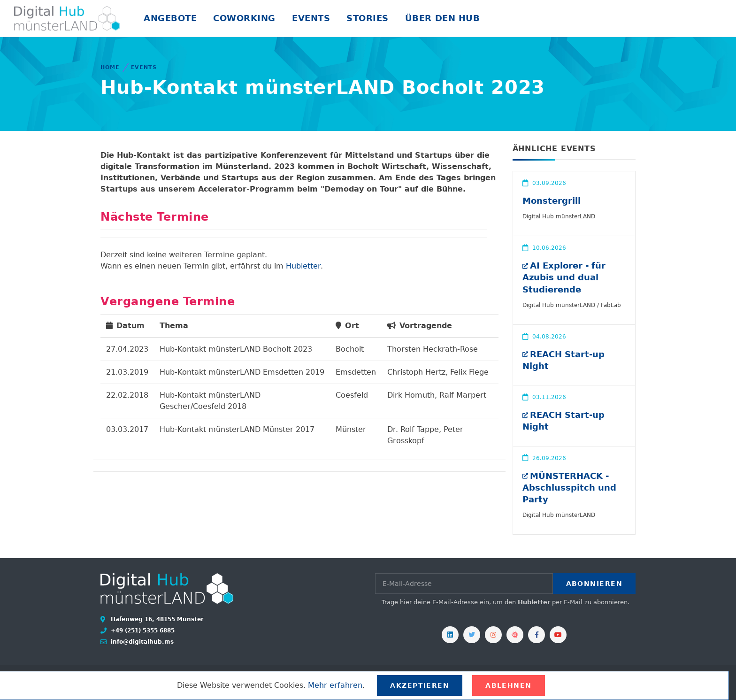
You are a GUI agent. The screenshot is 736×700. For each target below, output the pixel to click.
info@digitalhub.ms (141, 642)
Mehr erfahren (335, 685)
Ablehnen (509, 685)
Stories (368, 18)
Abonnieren (594, 584)
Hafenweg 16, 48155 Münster (156, 619)
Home (110, 67)
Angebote (170, 18)
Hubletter (303, 266)
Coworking (244, 18)
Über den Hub (442, 18)
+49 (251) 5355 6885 (142, 631)
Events (311, 18)
